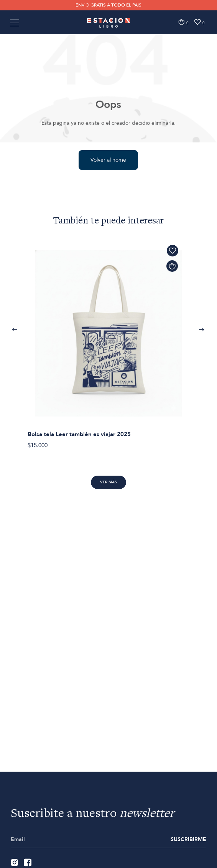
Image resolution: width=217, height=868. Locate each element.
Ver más (108, 482)
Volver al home (108, 160)
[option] (109, 343)
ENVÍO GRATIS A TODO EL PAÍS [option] (108, 5)
